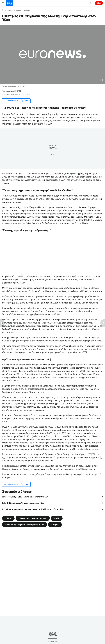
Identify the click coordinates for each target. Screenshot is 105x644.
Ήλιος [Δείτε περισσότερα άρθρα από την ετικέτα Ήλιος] (8, 518)
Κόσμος (19, 10)
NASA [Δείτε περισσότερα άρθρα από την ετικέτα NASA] (57, 518)
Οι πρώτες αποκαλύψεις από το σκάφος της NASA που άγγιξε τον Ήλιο (33, 509)
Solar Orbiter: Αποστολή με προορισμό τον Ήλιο (23, 503)
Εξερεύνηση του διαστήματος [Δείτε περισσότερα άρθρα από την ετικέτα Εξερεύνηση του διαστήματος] (33, 518)
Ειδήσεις (10, 10)
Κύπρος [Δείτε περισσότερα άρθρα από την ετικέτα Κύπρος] (55, 524)
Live (99, 3)
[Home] (3, 10)
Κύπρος (27, 10)
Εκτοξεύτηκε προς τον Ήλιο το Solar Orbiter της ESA (25, 497)
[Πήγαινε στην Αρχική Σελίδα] (10, 3)
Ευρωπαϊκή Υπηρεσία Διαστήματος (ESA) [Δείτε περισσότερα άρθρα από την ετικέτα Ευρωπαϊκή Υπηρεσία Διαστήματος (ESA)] (25, 524)
